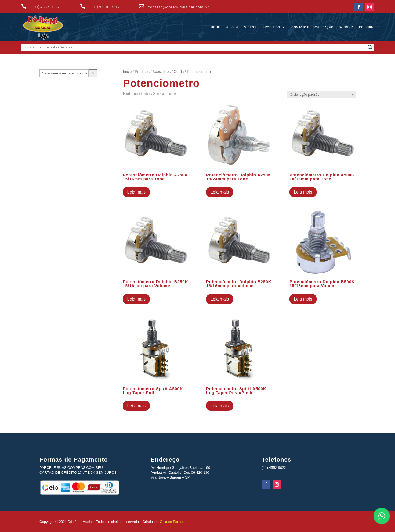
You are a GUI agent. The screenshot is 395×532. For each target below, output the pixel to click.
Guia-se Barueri (171, 522)
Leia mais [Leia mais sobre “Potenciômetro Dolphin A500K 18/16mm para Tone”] (303, 192)
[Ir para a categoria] (93, 73)
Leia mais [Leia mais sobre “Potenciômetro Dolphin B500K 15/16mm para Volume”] (303, 299)
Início (127, 72)
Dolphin (366, 27)
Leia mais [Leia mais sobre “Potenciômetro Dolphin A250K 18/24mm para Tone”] (220, 192)
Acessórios (162, 72)
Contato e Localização (312, 27)
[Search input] (195, 47)
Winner (346, 27)
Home (215, 27)
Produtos (271, 27)
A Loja (232, 27)
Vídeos (250, 27)
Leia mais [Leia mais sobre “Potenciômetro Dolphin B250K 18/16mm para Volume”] (220, 299)
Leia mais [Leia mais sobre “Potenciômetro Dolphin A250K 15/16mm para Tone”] (136, 192)
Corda (179, 72)
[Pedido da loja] (321, 95)
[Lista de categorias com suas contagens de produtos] (64, 73)
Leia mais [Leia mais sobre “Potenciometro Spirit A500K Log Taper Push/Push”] (220, 406)
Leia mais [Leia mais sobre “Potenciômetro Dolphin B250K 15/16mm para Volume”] (136, 299)
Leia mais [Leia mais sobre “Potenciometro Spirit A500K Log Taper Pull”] (136, 406)
